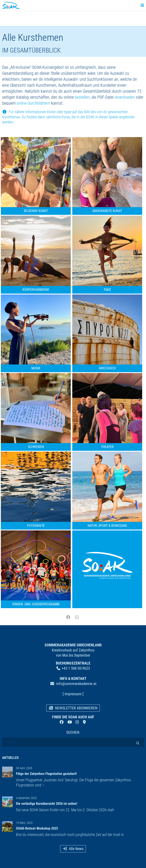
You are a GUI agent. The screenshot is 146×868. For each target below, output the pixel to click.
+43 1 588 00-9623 (76, 668)
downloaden (125, 97)
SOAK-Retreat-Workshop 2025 (37, 828)
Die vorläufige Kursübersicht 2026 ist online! (47, 804)
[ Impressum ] (73, 694)
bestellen (82, 97)
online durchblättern (33, 103)
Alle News (73, 849)
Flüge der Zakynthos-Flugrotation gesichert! (46, 774)
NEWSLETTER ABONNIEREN (73, 708)
